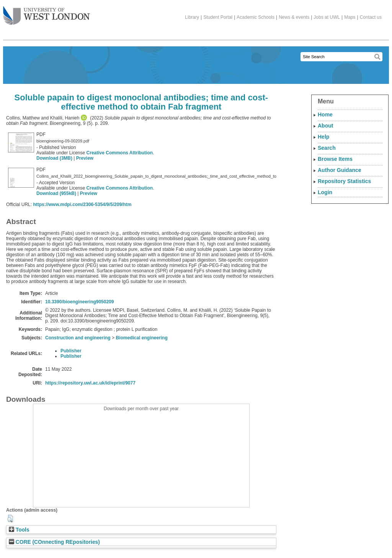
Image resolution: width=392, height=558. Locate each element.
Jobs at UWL (327, 17)
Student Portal (218, 17)
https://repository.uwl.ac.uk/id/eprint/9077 (90, 383)
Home (325, 115)
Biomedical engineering (141, 338)
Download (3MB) (54, 158)
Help (323, 137)
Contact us (371, 17)
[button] (10, 519)
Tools (19, 530)
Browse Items (335, 159)
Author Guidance (340, 170)
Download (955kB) (56, 193)
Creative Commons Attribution (120, 153)
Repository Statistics (344, 181)
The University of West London (47, 13)
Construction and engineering (78, 338)
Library (192, 17)
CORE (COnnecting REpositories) (54, 542)
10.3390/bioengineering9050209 (79, 302)
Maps (350, 17)
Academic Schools (256, 17)
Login (325, 192)
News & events (294, 17)
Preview (85, 158)
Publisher (71, 351)
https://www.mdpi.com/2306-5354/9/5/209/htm (82, 205)
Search (327, 148)
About (325, 126)
